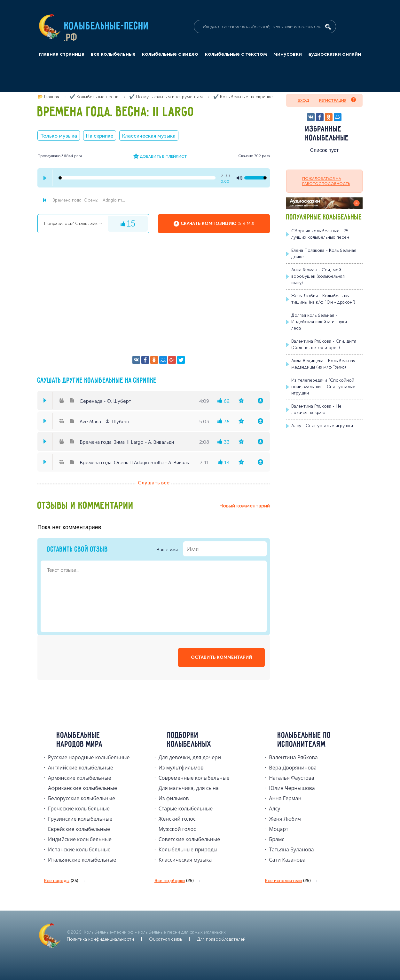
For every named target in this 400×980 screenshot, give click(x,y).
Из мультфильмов (181, 768)
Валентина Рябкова (293, 757)
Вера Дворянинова (293, 768)
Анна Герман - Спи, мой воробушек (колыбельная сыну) (318, 276)
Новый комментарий (245, 506)
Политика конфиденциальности (100, 939)
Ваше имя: (212, 549)
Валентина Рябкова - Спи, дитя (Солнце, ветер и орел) (324, 344)
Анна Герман (285, 798)
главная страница (62, 54)
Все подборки (174, 881)
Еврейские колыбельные (79, 829)
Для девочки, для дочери (190, 757)
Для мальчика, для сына (189, 788)
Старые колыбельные (186, 809)
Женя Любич (285, 819)
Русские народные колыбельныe (89, 757)
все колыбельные (113, 54)
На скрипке (100, 136)
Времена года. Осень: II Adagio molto (90, 200)
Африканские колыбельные (82, 788)
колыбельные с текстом (236, 54)
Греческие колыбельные (79, 809)
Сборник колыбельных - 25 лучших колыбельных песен (320, 234)
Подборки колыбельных (189, 740)
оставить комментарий (221, 657)
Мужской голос (177, 829)
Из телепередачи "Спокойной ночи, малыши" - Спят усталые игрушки (323, 387)
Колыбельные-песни (107, 27)
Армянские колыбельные (80, 778)
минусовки (288, 54)
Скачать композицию (217, 224)
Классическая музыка (149, 136)
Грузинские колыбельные (80, 819)
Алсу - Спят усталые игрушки (322, 426)
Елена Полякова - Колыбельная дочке (324, 254)
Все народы (61, 881)
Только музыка (59, 136)
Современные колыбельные (194, 778)
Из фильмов (174, 798)
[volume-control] (255, 178)
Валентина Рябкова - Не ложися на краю (316, 409)
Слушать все (154, 483)
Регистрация (337, 100)
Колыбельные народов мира (80, 740)
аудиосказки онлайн (335, 54)
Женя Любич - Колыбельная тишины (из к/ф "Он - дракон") (323, 299)
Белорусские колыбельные (82, 798)
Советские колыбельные (189, 839)
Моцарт (278, 829)
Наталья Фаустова (291, 778)
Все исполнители (288, 881)
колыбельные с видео (170, 54)
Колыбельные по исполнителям (304, 740)
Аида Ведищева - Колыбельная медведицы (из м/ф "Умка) (323, 364)
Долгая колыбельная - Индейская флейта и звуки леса (319, 322)
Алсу (275, 809)
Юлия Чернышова (292, 788)
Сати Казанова (287, 860)
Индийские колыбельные (80, 839)
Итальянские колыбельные (82, 860)
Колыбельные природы (188, 849)
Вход (303, 100)
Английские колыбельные (81, 768)
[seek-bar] (137, 178)
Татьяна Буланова (291, 849)
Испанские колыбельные (79, 849)
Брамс (277, 839)
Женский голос (177, 819)
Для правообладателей (221, 939)
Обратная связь (165, 939)
